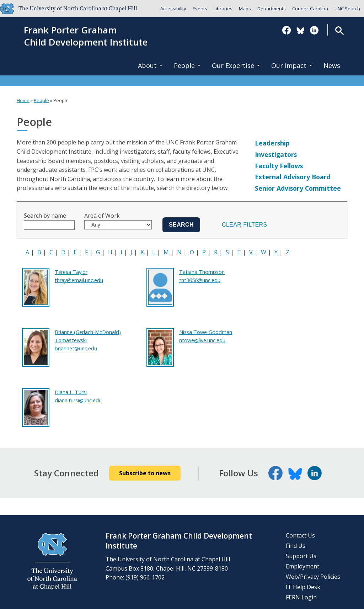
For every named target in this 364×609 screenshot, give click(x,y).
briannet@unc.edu (76, 348)
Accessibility (173, 9)
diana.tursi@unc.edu (78, 400)
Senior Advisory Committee (298, 188)
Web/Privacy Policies (313, 577)
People (187, 65)
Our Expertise (236, 65)
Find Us (296, 546)
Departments (272, 9)
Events (200, 9)
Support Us (301, 556)
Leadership (272, 143)
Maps (245, 9)
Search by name (45, 216)
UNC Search (347, 9)
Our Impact (292, 65)
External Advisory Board (293, 177)
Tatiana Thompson (202, 272)
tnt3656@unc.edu (200, 280)
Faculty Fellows (279, 166)
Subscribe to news (145, 473)
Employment (303, 566)
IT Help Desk (303, 587)
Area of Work (102, 216)
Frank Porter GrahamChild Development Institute (86, 36)
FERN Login (301, 597)
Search (339, 30)
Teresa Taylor (71, 272)
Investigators (276, 154)
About (150, 65)
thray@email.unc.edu (79, 280)
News (332, 65)
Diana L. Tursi (71, 392)
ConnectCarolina (310, 9)
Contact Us (300, 535)
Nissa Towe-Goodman (206, 332)
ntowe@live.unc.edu (202, 340)
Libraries (223, 9)
